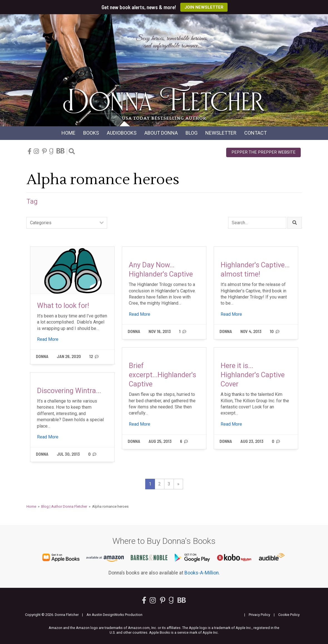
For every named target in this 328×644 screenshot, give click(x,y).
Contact (256, 133)
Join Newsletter (204, 7)
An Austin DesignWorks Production (114, 615)
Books (91, 133)
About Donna (161, 133)
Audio (122, 133)
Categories (41, 223)
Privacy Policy (259, 615)
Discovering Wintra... (69, 391)
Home (68, 133)
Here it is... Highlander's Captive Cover (253, 375)
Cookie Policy (289, 615)
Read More (48, 339)
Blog (192, 133)
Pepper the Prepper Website (263, 152)
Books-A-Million (202, 573)
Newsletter (221, 133)
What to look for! (63, 305)
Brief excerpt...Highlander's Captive (162, 375)
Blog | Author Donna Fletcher (64, 506)
